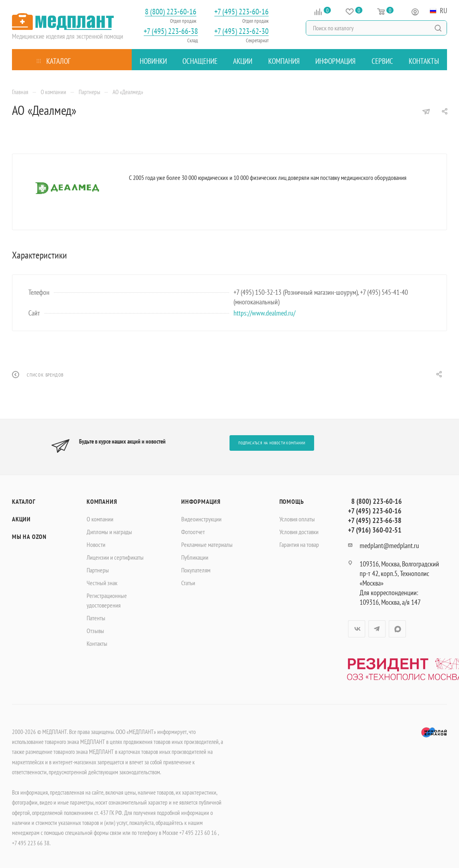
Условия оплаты (297, 519)
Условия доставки (299, 532)
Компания (102, 501)
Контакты (97, 643)
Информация (201, 501)
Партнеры (98, 570)
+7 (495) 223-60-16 (241, 12)
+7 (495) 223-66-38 (171, 31)
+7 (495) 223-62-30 (241, 31)
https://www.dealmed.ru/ (264, 313)
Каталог (24, 501)
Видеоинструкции (201, 519)
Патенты (96, 618)
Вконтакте (357, 629)
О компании (100, 519)
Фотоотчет (193, 532)
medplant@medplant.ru (389, 545)
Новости (96, 544)
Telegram (377, 629)
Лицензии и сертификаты (115, 557)
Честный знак (102, 583)
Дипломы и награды (109, 532)
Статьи (188, 583)
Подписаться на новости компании (272, 443)
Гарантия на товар (299, 544)
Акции (21, 519)
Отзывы (95, 631)
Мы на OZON (29, 537)
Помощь (292, 501)
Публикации (195, 557)
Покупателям (196, 570)
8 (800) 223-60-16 (171, 12)
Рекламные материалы (207, 544)
